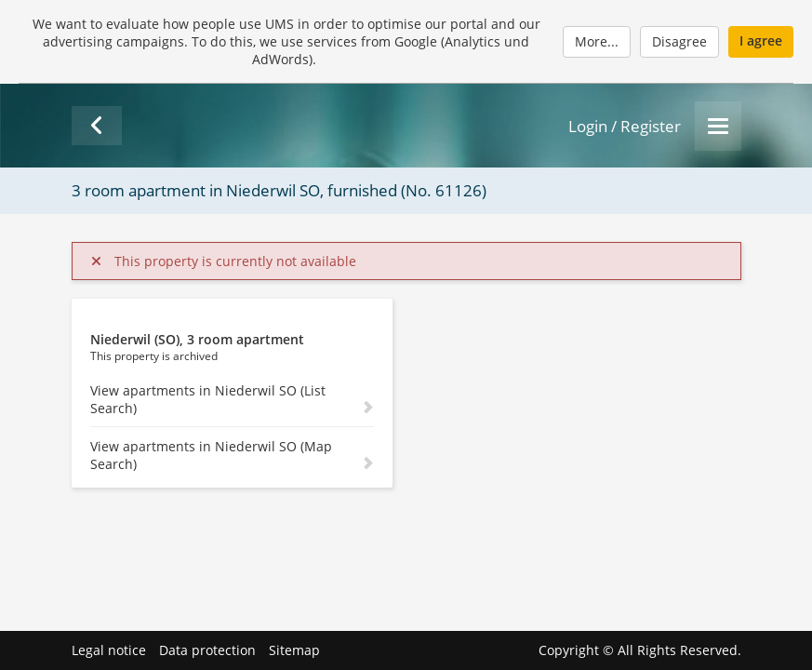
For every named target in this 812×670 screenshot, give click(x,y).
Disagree (679, 41)
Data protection (207, 650)
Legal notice (109, 650)
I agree (761, 40)
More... (597, 41)
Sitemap (294, 650)
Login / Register (625, 126)
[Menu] (718, 126)
